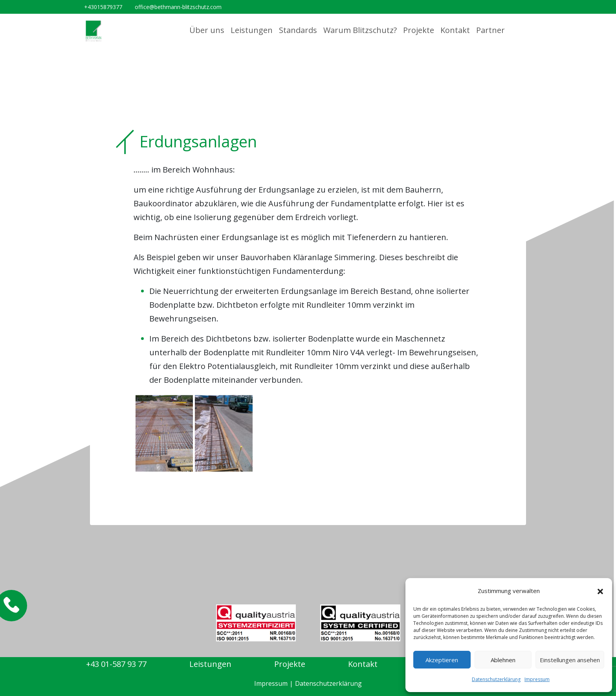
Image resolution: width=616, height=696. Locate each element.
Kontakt (455, 30)
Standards (298, 30)
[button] (600, 591)
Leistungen (252, 30)
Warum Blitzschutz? (360, 30)
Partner (490, 30)
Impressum (537, 679)
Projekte (419, 30)
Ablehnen (503, 660)
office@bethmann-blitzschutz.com (178, 7)
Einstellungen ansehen (570, 660)
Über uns (207, 30)
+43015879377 (103, 7)
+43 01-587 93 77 (116, 664)
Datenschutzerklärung (496, 679)
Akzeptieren (442, 660)
